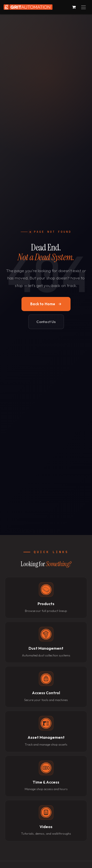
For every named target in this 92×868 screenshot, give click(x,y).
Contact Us (46, 322)
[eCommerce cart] (74, 7)
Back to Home (46, 304)
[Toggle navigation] (83, 7)
